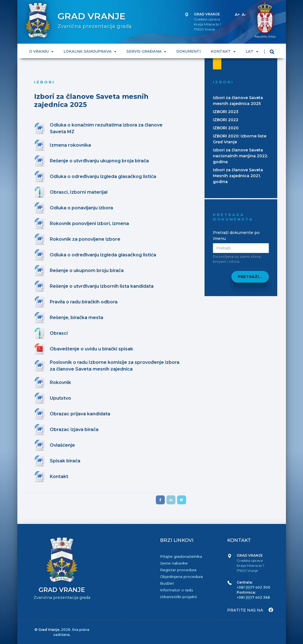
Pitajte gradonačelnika (181, 556)
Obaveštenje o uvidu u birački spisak (91, 349)
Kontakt (59, 476)
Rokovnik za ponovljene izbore (85, 239)
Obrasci (59, 333)
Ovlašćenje (62, 445)
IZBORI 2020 (226, 128)
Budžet (167, 583)
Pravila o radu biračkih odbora (84, 302)
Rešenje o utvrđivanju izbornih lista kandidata (102, 286)
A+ (237, 15)
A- (244, 15)
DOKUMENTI (188, 51)
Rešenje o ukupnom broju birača (87, 271)
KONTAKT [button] (221, 51)
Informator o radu (177, 590)
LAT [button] (250, 51)
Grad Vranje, (50, 630)
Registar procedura (178, 570)
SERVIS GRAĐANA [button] (144, 51)
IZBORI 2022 (226, 120)
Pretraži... (250, 277)
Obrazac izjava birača (74, 429)
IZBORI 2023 (226, 112)
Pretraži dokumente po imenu (236, 236)
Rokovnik (60, 382)
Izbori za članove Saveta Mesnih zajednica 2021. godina (238, 176)
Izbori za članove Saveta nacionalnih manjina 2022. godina (240, 156)
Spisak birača (65, 461)
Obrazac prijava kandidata (80, 414)
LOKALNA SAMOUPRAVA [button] (88, 51)
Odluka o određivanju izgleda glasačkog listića (103, 176)
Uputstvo (60, 398)
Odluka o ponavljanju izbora (81, 208)
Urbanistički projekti (178, 597)
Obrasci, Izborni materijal (79, 192)
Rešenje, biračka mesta (77, 318)
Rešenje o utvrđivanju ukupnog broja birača (99, 161)
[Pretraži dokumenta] (241, 248)
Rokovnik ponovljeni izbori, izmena (89, 223)
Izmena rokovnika (70, 145)
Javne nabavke (174, 563)
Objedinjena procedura (181, 577)
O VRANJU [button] (39, 51)
